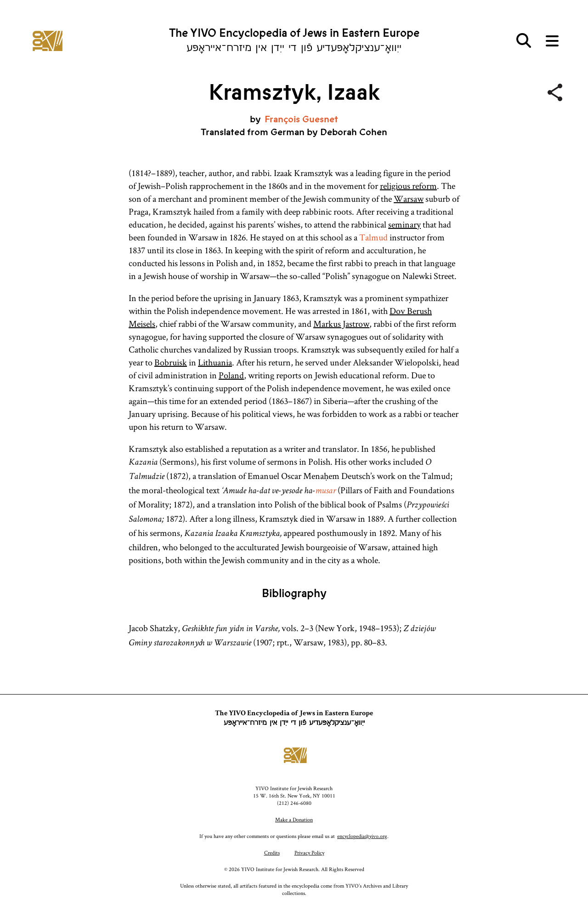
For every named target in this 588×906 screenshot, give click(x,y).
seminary (404, 224)
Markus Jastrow (341, 324)
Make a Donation (294, 819)
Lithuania (215, 362)
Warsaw (409, 199)
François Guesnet (301, 119)
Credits (272, 852)
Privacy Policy (309, 852)
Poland (231, 375)
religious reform (408, 186)
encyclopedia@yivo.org (362, 836)
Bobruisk (171, 362)
